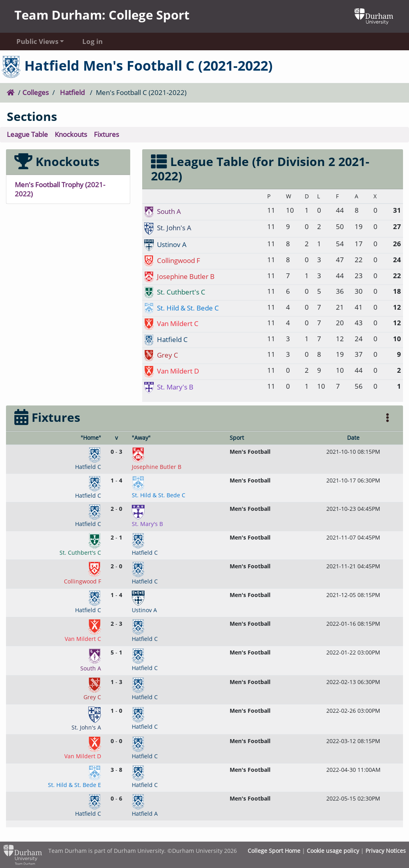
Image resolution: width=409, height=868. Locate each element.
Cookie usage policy (333, 851)
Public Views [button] (37, 41)
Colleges (36, 92)
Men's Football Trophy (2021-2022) (60, 189)
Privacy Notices (386, 851)
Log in (92, 41)
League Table (27, 134)
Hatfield (72, 92)
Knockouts (71, 134)
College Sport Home (274, 851)
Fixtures (106, 134)
